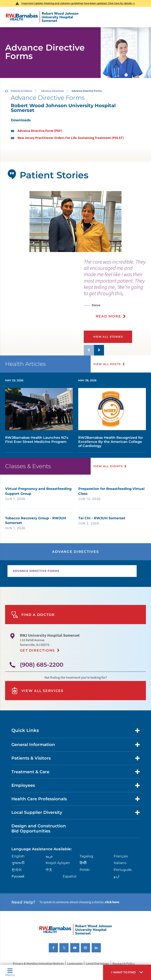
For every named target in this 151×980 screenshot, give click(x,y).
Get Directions (37, 650)
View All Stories (108, 337)
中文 (49, 870)
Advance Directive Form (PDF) (40, 131)
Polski (85, 870)
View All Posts (107, 364)
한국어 (17, 870)
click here (112, 902)
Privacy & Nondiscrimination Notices (38, 963)
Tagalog (86, 856)
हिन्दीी (83, 863)
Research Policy (124, 963)
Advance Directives (52, 91)
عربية (49, 856)
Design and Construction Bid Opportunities (39, 828)
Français (121, 856)
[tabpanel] (76, 222)
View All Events (108, 466)
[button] (127, 972)
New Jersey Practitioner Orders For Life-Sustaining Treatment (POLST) (71, 138)
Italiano (120, 863)
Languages (75, 963)
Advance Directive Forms (36, 571)
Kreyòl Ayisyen (58, 863)
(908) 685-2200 (42, 665)
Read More (108, 316)
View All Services (37, 691)
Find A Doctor (33, 615)
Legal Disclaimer (98, 963)
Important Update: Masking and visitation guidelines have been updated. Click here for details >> (78, 3)
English (18, 856)
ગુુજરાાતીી (18, 863)
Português (123, 870)
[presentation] (117, 291)
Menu (10, 972)
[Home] (42, 17)
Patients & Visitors (21, 91)
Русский (18, 876)
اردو (116, 876)
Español (70, 876)
